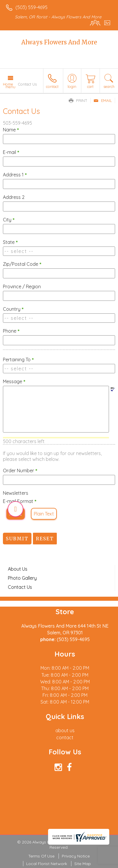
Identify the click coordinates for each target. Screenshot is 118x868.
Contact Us (20, 587)
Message (14, 381)
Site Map (83, 864)
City (9, 220)
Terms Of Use (41, 856)
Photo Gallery (22, 578)
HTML (16, 514)
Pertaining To (18, 360)
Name (11, 130)
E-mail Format (20, 501)
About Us (18, 569)
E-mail (11, 152)
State (10, 242)
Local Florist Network (47, 864)
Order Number (20, 471)
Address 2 (14, 197)
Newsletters (16, 493)
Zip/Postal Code (22, 264)
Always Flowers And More (59, 42)
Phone (11, 331)
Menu (10, 87)
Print (78, 100)
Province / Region (22, 287)
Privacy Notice (76, 856)
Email (103, 100)
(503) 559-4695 (31, 7)
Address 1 (15, 175)
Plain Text (44, 514)
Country (13, 309)
